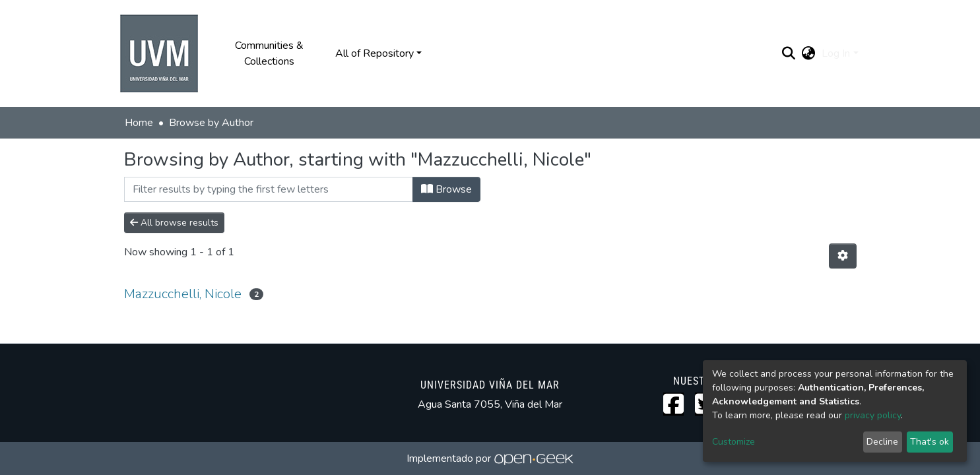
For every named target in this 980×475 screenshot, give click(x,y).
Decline (882, 442)
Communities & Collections (269, 53)
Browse (446, 189)
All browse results (174, 223)
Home (139, 123)
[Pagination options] (843, 256)
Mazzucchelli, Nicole (183, 294)
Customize (734, 442)
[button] (808, 53)
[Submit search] (788, 53)
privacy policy (873, 415)
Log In (836, 53)
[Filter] (269, 189)
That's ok (930, 442)
